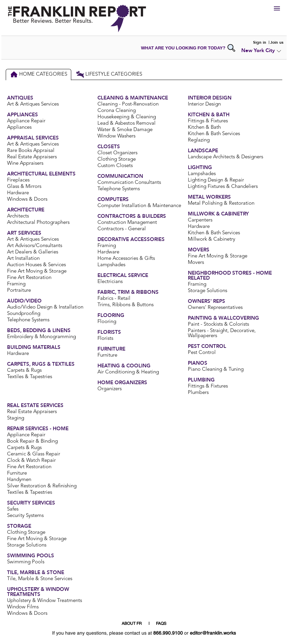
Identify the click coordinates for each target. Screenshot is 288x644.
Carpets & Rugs (24, 371)
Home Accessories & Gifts (126, 259)
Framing (16, 284)
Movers (196, 263)
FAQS (161, 624)
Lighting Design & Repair (216, 180)
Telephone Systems (28, 320)
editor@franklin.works (213, 633)
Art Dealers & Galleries (33, 252)
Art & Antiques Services (33, 104)
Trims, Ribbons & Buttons (126, 305)
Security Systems (25, 516)
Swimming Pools (26, 562)
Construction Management (127, 223)
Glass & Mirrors (24, 187)
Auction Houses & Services (36, 265)
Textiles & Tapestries (30, 377)
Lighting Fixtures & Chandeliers (223, 187)
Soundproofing (24, 314)
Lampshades (111, 265)
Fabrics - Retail (114, 299)
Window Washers (116, 136)
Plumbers (198, 393)
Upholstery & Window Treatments (45, 601)
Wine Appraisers (25, 164)
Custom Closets (115, 166)
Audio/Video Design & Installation (45, 307)
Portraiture (19, 291)
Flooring (107, 322)
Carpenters (200, 220)
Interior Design (204, 104)
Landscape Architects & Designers (225, 157)
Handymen (19, 480)
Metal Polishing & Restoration (221, 204)
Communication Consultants (129, 183)
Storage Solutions (208, 291)
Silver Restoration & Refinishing (42, 486)
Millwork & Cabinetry (212, 239)
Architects (18, 216)
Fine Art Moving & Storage (37, 271)
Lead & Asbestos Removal (127, 124)
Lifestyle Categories (109, 74)
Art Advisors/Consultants (35, 246)
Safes (13, 509)
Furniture (107, 355)
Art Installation (23, 259)
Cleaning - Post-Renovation (128, 104)
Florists (105, 339)
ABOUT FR (132, 624)
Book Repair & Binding (32, 441)
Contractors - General (122, 229)
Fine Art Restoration (29, 278)
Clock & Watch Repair (31, 461)
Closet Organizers (117, 153)
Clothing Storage (117, 159)
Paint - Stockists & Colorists (218, 325)
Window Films (23, 607)
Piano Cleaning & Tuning (216, 370)
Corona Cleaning (117, 111)
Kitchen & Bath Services (214, 134)
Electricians (110, 282)
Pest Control (202, 353)
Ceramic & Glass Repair (34, 454)
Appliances (19, 128)
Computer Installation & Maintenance (139, 206)
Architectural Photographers (38, 223)
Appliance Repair (26, 121)
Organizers (110, 389)
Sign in (260, 42)
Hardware (18, 193)
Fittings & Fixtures (208, 121)
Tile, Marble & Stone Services (40, 579)
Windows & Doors (27, 199)
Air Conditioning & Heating (128, 372)
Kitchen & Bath (204, 128)
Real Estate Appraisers (32, 157)
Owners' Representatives (215, 308)
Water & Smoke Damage (125, 130)
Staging (16, 418)
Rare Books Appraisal (31, 151)
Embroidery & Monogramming (42, 337)
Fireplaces (18, 180)
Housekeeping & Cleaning (127, 117)
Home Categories (38, 74)
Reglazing (199, 140)
